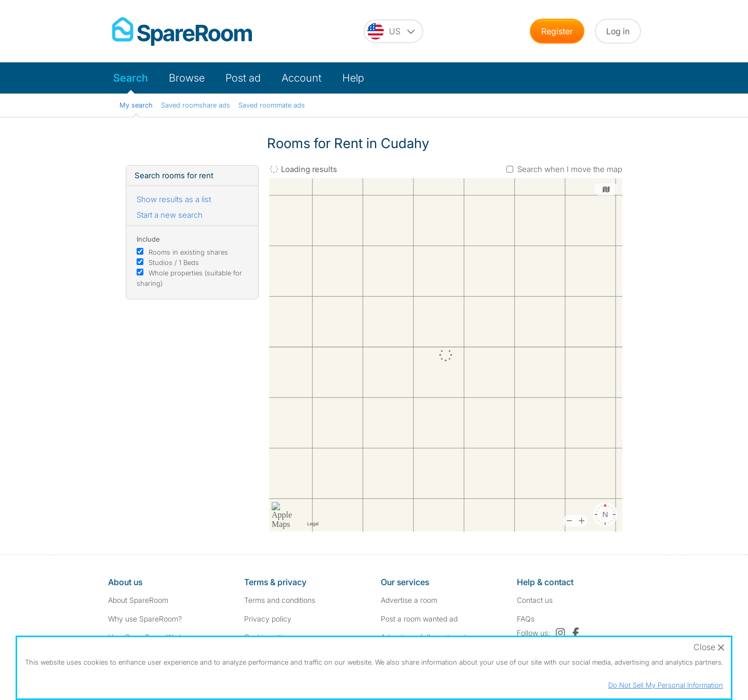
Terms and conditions (280, 600)
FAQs (526, 619)
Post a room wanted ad (419, 619)
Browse (187, 78)
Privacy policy (268, 619)
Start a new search (170, 215)
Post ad (243, 78)
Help (353, 78)
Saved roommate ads (272, 105)
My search (136, 105)
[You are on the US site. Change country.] (393, 31)
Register (557, 31)
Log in (618, 31)
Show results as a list (174, 199)
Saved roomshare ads (196, 105)
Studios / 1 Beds (174, 262)
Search (131, 78)
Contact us (535, 600)
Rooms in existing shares (188, 252)
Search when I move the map (570, 169)
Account (302, 78)
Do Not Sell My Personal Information (666, 685)
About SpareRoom (138, 600)
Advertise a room (409, 600)
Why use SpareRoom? (145, 619)
